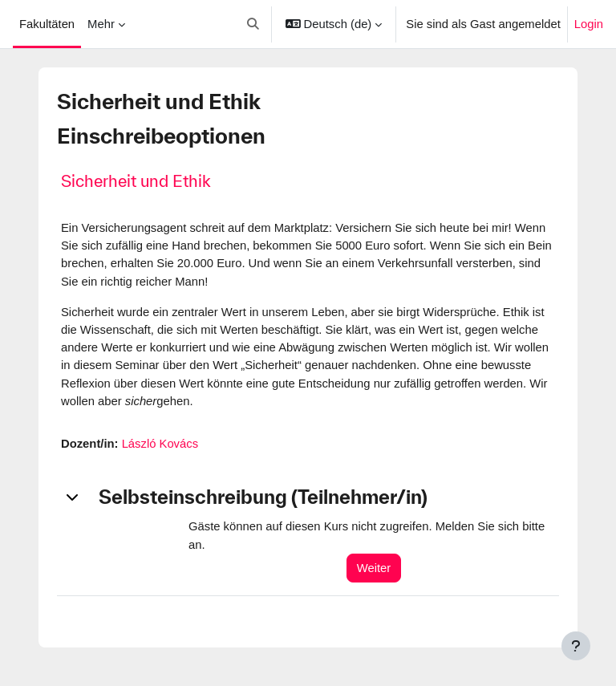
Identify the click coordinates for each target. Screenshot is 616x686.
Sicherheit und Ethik (136, 181)
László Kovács (160, 444)
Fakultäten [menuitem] (47, 24)
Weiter (374, 568)
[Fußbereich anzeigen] (576, 646)
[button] (254, 24)
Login (589, 24)
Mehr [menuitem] (101, 24)
